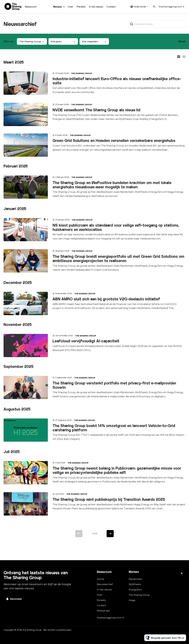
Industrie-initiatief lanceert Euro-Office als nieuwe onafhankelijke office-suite (117, 81)
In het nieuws (96, 7)
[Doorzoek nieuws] (157, 24)
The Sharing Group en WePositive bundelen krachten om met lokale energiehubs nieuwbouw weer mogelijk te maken (112, 185)
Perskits (81, 7)
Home (100, 579)
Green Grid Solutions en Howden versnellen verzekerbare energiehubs (114, 140)
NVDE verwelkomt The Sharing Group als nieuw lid (96, 110)
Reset (182, 41)
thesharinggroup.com (170, 7)
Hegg (132, 600)
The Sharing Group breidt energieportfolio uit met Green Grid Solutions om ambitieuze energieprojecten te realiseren (118, 259)
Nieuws (57, 7)
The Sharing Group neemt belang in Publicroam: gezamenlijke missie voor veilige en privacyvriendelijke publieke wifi (117, 470)
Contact (111, 7)
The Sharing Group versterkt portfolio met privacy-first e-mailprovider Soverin (114, 385)
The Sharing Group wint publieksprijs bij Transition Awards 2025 (109, 499)
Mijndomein (135, 579)
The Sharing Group (82, 73)
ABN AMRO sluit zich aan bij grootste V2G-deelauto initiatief (106, 299)
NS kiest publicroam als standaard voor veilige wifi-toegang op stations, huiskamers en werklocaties (116, 227)
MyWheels (135, 584)
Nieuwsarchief (105, 584)
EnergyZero (135, 590)
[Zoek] (132, 24)
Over (70, 7)
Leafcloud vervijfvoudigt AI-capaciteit (86, 341)
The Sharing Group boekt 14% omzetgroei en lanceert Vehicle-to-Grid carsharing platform (114, 428)
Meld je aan (103, 611)
